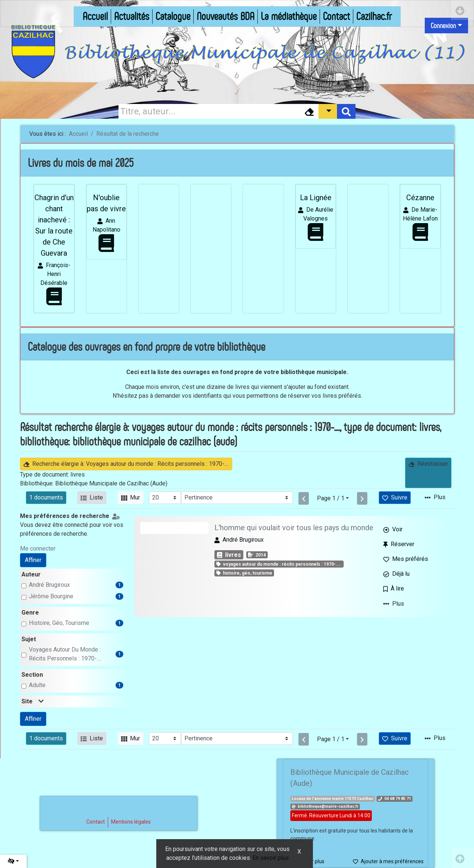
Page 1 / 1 (331, 498)
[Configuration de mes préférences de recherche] (117, 516)
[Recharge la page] (165, 498)
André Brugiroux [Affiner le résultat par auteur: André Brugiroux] (49, 585)
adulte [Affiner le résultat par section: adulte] (37, 685)
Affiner (33, 560)
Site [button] (33, 701)
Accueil (78, 134)
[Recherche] (209, 111)
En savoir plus (271, 858)
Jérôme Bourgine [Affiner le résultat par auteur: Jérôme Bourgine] (51, 596)
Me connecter (38, 549)
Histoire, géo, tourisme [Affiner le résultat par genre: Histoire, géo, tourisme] (59, 623)
